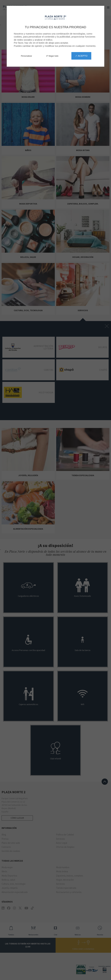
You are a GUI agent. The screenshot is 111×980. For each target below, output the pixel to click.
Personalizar (27, 56)
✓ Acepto (81, 56)
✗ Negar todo (52, 56)
